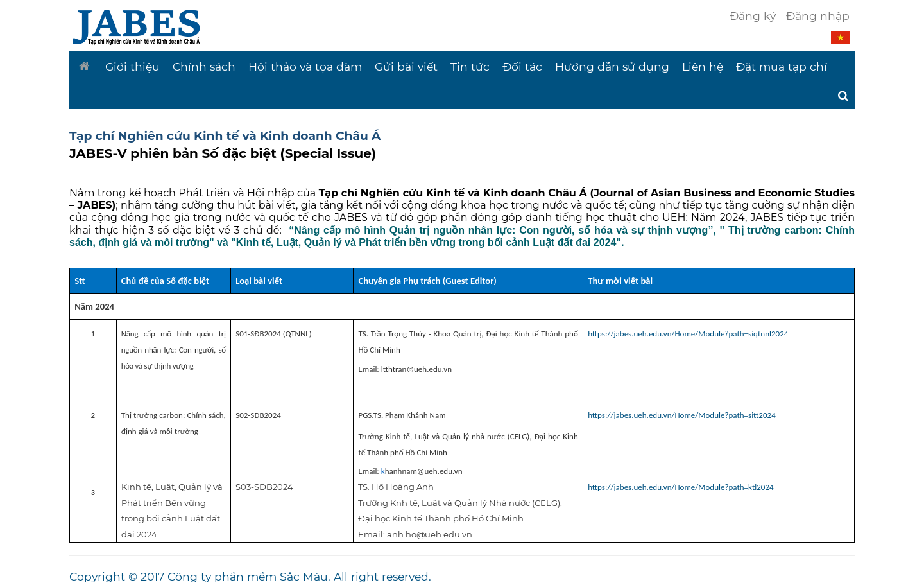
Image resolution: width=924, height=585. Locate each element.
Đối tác (522, 66)
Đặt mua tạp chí (782, 66)
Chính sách (204, 66)
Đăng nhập (818, 16)
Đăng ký (753, 16)
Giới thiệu (133, 66)
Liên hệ (703, 66)
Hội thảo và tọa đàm (305, 66)
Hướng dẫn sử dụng (612, 66)
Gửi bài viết (406, 66)
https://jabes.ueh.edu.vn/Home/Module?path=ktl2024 (680, 487)
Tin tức (470, 66)
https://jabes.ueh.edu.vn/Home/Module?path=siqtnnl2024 (688, 334)
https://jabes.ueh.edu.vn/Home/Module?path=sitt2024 (682, 415)
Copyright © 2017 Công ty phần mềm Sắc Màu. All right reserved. (250, 576)
